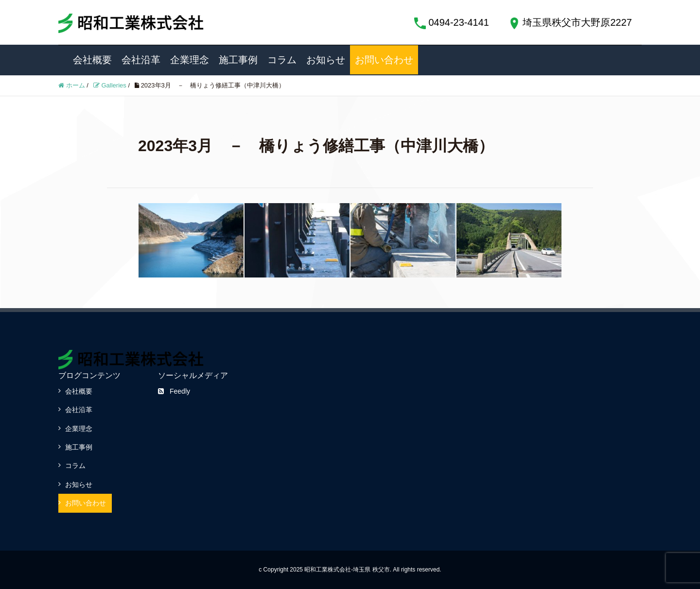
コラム (282, 60)
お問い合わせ (384, 60)
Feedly (174, 391)
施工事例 (238, 60)
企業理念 (190, 60)
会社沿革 (141, 60)
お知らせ (326, 60)
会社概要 (92, 60)
